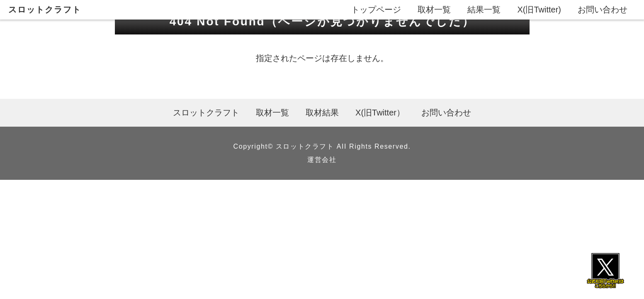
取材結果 (322, 113)
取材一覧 (434, 10)
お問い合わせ (603, 10)
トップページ (376, 10)
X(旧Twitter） (380, 113)
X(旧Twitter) (539, 10)
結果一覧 (484, 10)
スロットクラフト (45, 10)
